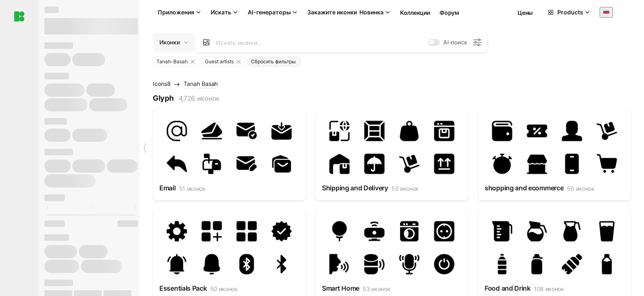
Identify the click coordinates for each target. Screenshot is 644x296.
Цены (525, 13)
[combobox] (606, 12)
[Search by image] (206, 42)
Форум (449, 13)
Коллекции (415, 13)
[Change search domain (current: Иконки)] (174, 42)
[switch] (434, 42)
